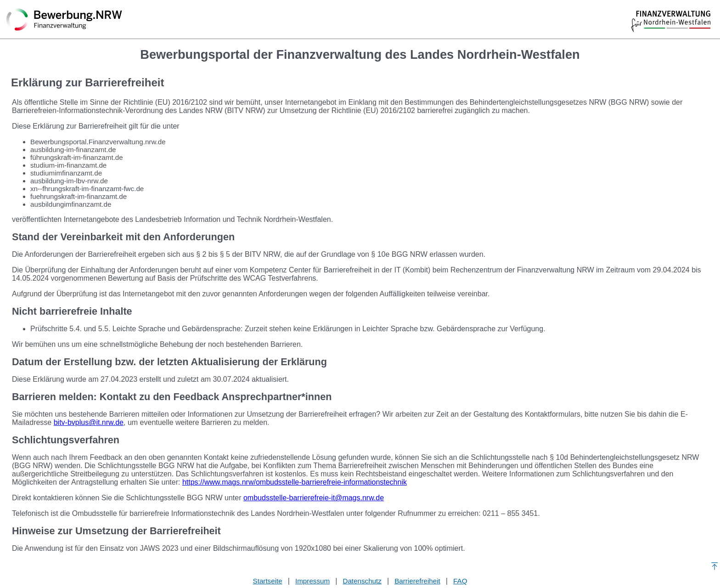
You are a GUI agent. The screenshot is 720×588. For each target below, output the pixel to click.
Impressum (312, 581)
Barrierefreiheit (417, 581)
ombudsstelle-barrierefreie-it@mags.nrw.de (314, 498)
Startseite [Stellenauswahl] (268, 581)
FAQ (460, 581)
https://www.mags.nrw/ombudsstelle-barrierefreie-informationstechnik (295, 482)
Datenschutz (362, 581)
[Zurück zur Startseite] (64, 20)
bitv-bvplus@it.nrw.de (89, 422)
